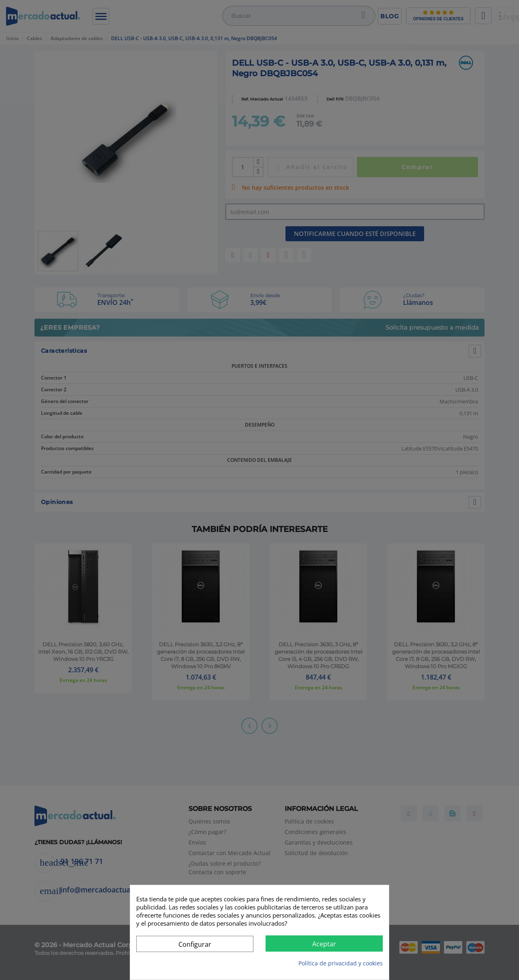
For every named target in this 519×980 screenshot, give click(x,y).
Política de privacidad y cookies (341, 963)
